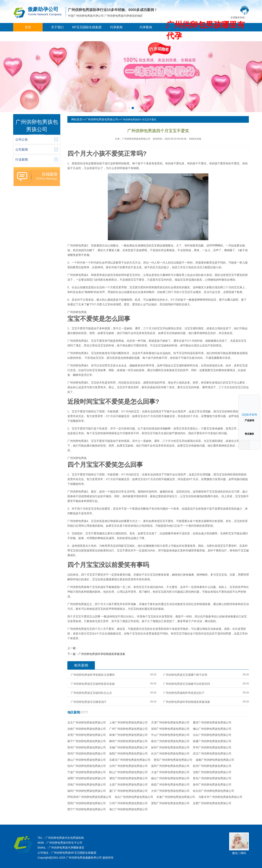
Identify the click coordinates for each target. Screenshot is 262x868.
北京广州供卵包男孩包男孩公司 (87, 722)
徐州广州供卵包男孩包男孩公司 (170, 747)
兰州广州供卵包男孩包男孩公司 (128, 803)
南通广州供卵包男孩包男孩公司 (212, 741)
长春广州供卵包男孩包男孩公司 (176, 797)
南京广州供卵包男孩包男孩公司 (170, 741)
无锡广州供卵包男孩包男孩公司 (128, 747)
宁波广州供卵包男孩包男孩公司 (87, 772)
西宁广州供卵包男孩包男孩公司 (87, 809)
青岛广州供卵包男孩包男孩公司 (212, 778)
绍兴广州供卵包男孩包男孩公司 (87, 766)
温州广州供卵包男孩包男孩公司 (170, 766)
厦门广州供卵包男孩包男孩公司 (128, 791)
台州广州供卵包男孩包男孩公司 (128, 766)
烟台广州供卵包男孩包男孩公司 (170, 778)
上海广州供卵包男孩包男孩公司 (128, 722)
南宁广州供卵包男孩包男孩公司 (87, 741)
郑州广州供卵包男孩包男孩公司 (87, 754)
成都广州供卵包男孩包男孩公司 (215, 760)
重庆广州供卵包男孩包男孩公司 (212, 722)
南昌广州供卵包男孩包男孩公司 (170, 785)
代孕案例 (146, 27)
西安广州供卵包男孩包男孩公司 (173, 760)
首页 (28, 27)
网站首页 (77, 119)
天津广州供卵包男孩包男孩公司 (170, 722)
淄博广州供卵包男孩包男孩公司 (87, 778)
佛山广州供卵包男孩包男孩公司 (212, 729)
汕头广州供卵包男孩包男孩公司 (212, 735)
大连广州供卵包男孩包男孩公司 (170, 772)
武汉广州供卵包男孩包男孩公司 (212, 754)
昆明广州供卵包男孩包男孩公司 (87, 803)
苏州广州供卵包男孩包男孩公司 (87, 747)
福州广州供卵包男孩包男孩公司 (87, 791)
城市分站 (28, 36)
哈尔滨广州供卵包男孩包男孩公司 (213, 791)
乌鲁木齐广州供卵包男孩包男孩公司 (220, 797)
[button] (129, 108)
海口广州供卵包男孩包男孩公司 (128, 809)
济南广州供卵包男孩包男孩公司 (87, 785)
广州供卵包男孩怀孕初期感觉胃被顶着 (102, 654)
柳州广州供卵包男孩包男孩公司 (128, 741)
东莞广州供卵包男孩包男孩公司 (87, 735)
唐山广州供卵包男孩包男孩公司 (87, 760)
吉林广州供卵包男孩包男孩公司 (87, 729)
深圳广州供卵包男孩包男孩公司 (170, 729)
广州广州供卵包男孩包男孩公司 (128, 729)
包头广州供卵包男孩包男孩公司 (134, 797)
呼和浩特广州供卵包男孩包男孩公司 (89, 797)
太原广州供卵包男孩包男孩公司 (128, 785)
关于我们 (57, 27)
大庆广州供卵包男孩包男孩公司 (170, 791)
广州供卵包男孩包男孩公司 (102, 119)
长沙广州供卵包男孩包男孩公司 (170, 754)
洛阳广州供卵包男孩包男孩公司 (128, 754)
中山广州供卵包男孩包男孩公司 (170, 735)
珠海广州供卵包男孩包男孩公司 (128, 735)
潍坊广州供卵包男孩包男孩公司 (128, 778)
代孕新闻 (116, 27)
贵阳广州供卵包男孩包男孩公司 (170, 803)
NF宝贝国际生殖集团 (87, 27)
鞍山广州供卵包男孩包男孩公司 (128, 772)
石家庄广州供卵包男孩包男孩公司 (130, 760)
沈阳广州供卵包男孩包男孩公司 (212, 772)
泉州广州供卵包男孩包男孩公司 (212, 785)
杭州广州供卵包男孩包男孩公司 (212, 766)
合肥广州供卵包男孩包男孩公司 (212, 803)
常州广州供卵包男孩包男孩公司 (212, 747)
